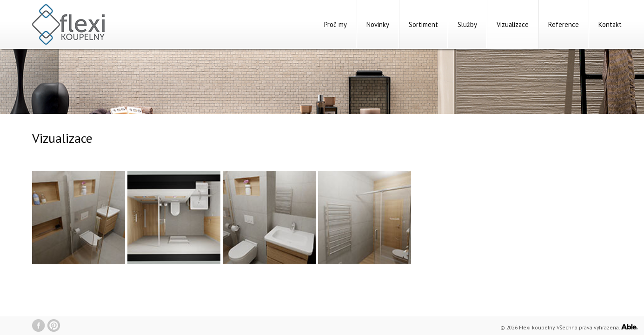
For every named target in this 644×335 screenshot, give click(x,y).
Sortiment (423, 24)
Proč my (335, 24)
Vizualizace (513, 24)
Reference (564, 24)
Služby (467, 24)
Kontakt (610, 24)
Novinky (378, 24)
